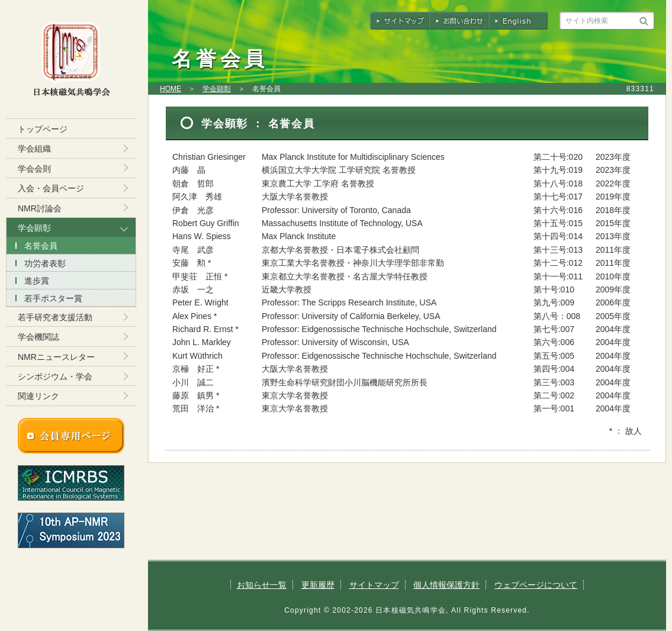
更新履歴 (318, 585)
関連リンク (38, 396)
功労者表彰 (45, 263)
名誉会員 (41, 246)
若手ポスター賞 (53, 298)
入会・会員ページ (51, 188)
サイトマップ (374, 585)
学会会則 (34, 169)
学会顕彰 (217, 89)
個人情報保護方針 (446, 585)
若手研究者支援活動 (55, 317)
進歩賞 (37, 281)
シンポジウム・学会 (55, 376)
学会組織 (34, 149)
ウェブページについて (536, 585)
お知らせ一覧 (262, 585)
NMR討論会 (40, 208)
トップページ (43, 129)
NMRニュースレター (56, 357)
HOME (171, 89)
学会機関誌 (38, 337)
